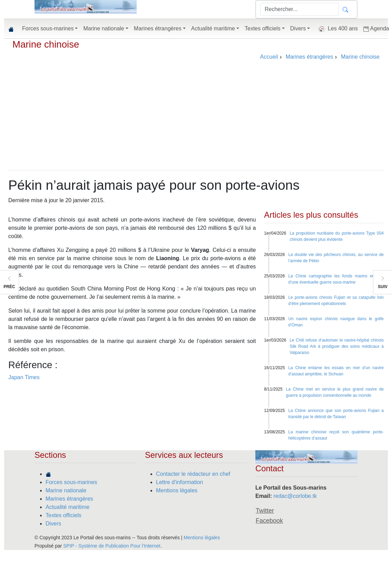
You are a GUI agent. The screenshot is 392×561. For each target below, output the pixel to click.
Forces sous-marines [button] (48, 28)
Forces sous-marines (71, 482)
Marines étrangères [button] (158, 28)
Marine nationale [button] (104, 28)
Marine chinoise (46, 44)
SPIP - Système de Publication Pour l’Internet (112, 546)
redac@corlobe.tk (295, 496)
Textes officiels (63, 515)
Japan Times (24, 377)
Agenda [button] (376, 29)
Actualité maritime (67, 507)
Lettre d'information (179, 482)
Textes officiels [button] (263, 28)
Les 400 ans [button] (337, 29)
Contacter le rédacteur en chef (193, 474)
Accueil (269, 57)
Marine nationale (66, 490)
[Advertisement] (196, 118)
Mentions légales (177, 490)
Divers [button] (298, 28)
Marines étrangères (69, 499)
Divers (53, 524)
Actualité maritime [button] (213, 28)
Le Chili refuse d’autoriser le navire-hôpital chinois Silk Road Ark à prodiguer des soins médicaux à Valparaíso (337, 346)
